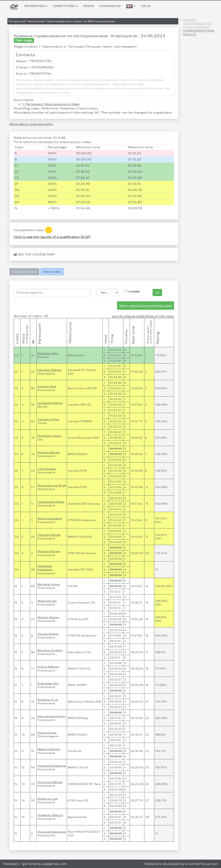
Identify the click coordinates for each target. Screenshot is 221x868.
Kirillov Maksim (48, 667)
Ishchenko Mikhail (50, 403)
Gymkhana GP (110, 6)
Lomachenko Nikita (51, 502)
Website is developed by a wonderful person (181, 864)
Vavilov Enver (47, 733)
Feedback (11, 864)
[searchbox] (52, 292)
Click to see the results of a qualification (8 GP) (52, 237)
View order (52, 272)
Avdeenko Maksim (50, 815)
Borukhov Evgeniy (50, 650)
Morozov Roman (49, 551)
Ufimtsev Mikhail (49, 370)
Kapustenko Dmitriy (51, 716)
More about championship (31, 124)
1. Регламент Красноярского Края (51, 104)
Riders (89, 6)
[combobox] (52, 293)
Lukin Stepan (47, 469)
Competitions (65, 6)
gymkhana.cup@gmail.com (45, 864)
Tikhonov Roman (49, 535)
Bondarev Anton (49, 584)
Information (36, 6)
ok (157, 292)
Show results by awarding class (146, 305)
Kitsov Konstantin (50, 518)
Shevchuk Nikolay (50, 782)
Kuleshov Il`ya (48, 700)
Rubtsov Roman (49, 452)
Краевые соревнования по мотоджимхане (197, 23)
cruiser (132, 291)
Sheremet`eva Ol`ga (52, 485)
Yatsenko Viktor (49, 419)
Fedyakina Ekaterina (52, 766)
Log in (146, 6)
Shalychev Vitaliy (50, 436)
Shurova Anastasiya (52, 832)
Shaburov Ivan (48, 799)
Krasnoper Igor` (48, 683)
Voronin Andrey (48, 634)
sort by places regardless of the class (143, 316)
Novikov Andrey (49, 617)
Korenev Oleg (47, 386)
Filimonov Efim (48, 353)
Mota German (47, 601)
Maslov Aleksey (49, 749)
